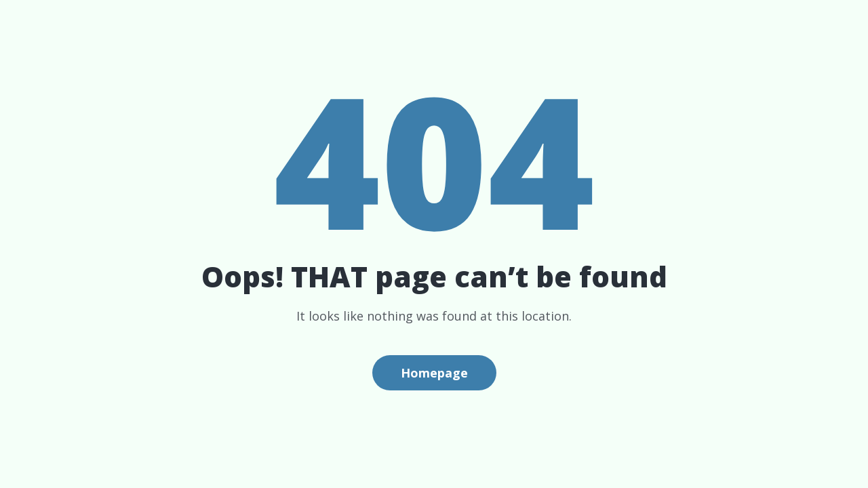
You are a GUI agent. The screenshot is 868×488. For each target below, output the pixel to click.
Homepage (434, 373)
